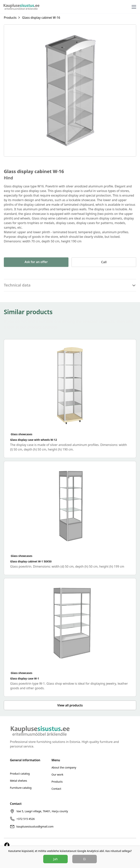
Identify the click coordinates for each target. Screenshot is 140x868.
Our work (57, 775)
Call (104, 270)
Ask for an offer (36, 269)
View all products (70, 705)
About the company (64, 767)
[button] (133, 7)
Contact (56, 789)
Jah (55, 859)
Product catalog (20, 774)
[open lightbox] (70, 91)
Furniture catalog (21, 788)
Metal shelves (18, 781)
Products (57, 782)
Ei (85, 859)
